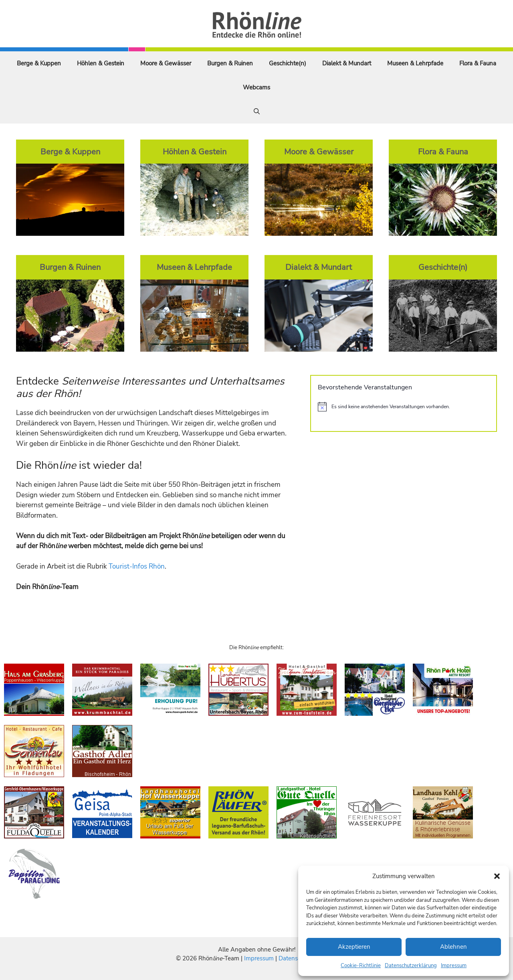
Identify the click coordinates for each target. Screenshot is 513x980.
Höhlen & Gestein (101, 63)
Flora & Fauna (478, 63)
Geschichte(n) (288, 63)
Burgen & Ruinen (230, 63)
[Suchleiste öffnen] (257, 111)
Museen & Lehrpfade (415, 63)
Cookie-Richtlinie (361, 966)
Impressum (454, 966)
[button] (497, 876)
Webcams (256, 87)
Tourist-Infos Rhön (137, 566)
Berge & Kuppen (39, 63)
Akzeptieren (354, 947)
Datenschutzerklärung (411, 966)
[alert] (404, 407)
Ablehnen (453, 947)
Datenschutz (295, 958)
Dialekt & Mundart (347, 63)
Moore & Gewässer (166, 63)
